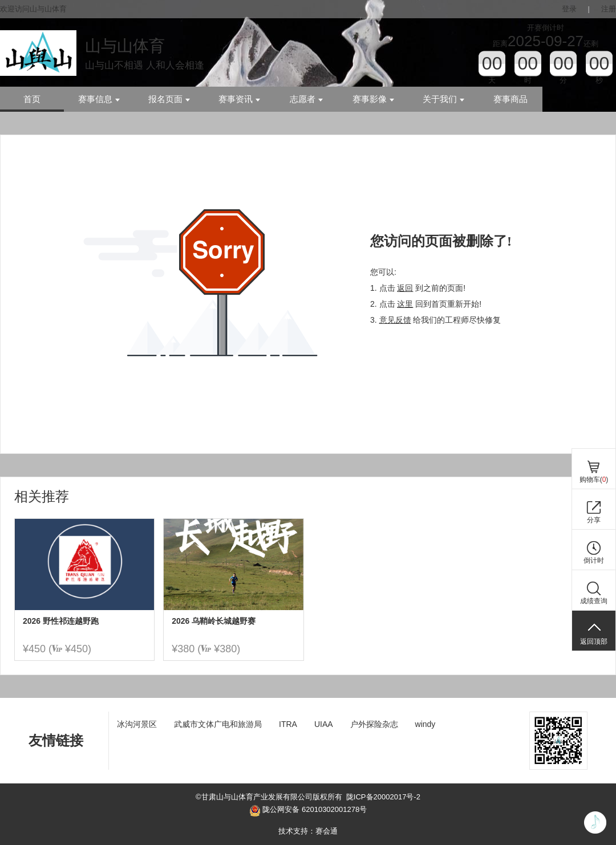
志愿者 (306, 99)
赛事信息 (99, 99)
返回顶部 (594, 641)
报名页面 (169, 99)
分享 (594, 520)
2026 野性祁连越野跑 (61, 621)
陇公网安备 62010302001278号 (308, 811)
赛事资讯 (239, 99)
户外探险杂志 (374, 724)
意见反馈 (395, 320)
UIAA (324, 724)
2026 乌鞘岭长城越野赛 (214, 621)
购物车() (594, 480)
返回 (405, 288)
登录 (569, 9)
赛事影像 (373, 99)
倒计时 (594, 560)
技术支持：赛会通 (308, 831)
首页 (32, 99)
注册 (609, 9)
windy (425, 724)
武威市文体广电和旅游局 (218, 724)
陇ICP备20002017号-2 (383, 797)
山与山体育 (125, 46)
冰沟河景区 (137, 724)
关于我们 (443, 99)
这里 (405, 304)
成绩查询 (594, 601)
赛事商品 (510, 99)
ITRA (288, 724)
